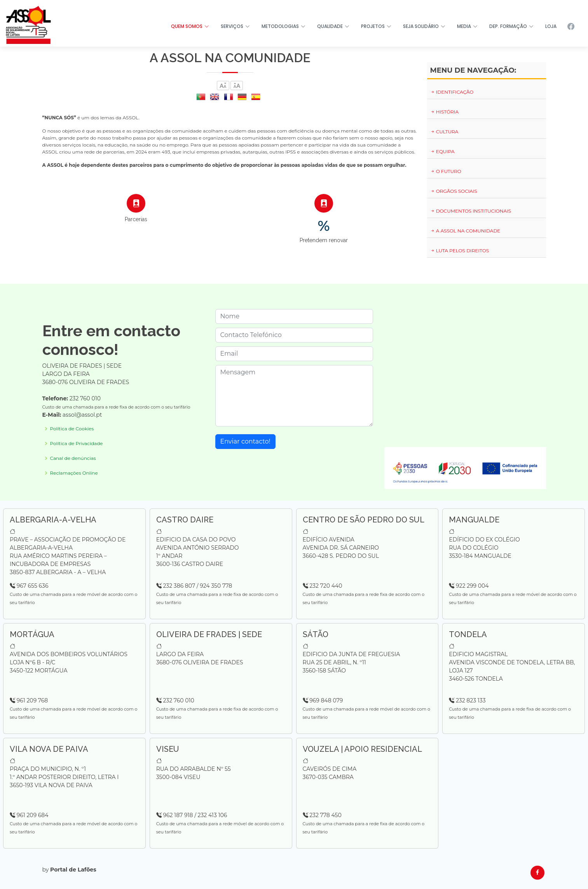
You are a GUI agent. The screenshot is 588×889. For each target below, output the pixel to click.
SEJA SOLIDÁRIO (424, 26)
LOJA (551, 26)
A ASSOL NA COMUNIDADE (465, 231)
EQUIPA (442, 151)
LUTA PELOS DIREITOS (460, 251)
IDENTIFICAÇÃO (452, 92)
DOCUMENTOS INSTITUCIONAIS (471, 211)
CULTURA (444, 132)
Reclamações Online (74, 473)
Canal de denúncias (73, 458)
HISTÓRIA (445, 112)
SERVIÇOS (235, 26)
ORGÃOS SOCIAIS (454, 191)
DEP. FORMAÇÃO (511, 26)
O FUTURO (446, 171)
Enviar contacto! (245, 441)
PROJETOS (376, 26)
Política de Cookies (72, 429)
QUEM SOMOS (190, 26)
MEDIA (467, 26)
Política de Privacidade (77, 444)
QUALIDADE (333, 26)
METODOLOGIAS (284, 26)
